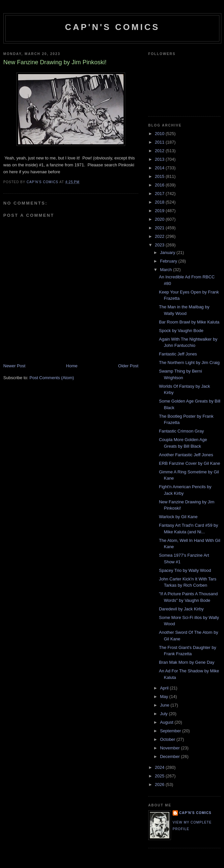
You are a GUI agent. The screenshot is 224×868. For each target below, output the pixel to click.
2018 (160, 202)
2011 (160, 142)
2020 (160, 219)
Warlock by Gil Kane (178, 517)
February (169, 261)
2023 (160, 245)
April (165, 688)
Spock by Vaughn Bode (181, 331)
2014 (160, 168)
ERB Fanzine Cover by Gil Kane (189, 463)
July (165, 714)
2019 (160, 211)
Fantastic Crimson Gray (181, 431)
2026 (160, 784)
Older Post (128, 366)
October (168, 739)
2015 (160, 176)
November (171, 748)
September (171, 731)
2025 (160, 776)
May (165, 697)
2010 (160, 134)
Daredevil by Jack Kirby (181, 609)
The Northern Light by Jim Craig (189, 363)
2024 (160, 767)
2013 (160, 159)
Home (72, 366)
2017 (160, 194)
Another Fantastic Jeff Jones (186, 455)
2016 (160, 185)
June (165, 705)
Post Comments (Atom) (52, 378)
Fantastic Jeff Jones (178, 354)
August (167, 722)
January (168, 252)
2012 (160, 151)
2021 (160, 228)
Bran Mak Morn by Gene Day (186, 662)
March (167, 270)
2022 (160, 236)
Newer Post (14, 366)
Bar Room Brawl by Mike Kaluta (189, 322)
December (171, 756)
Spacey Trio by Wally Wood (185, 570)
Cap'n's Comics (112, 27)
